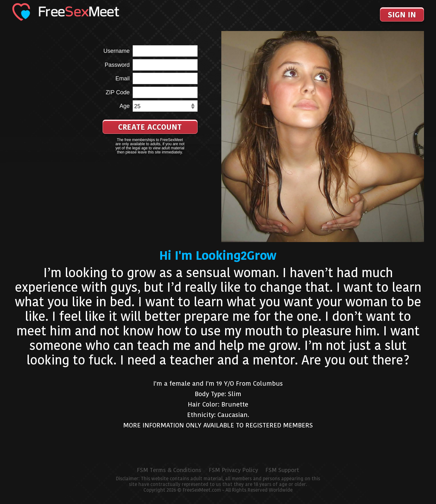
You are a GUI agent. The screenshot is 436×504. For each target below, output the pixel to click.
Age (124, 106)
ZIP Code (118, 92)
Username (116, 51)
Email (122, 78)
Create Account (150, 127)
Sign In (402, 15)
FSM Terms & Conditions (169, 470)
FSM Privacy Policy (233, 470)
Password (117, 65)
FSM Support (282, 470)
